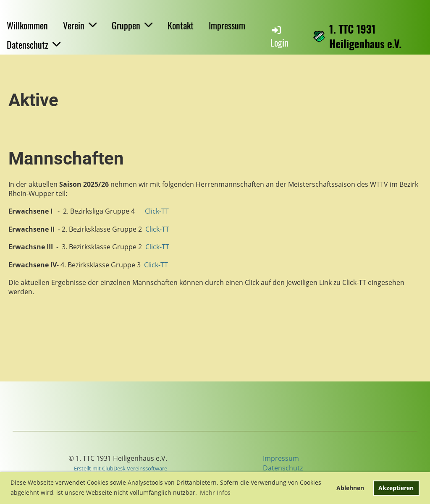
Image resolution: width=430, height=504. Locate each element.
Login (279, 37)
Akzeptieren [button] (396, 488)
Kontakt (181, 25)
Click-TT (157, 211)
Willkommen (27, 25)
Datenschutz (34, 44)
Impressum (227, 25)
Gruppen (132, 25)
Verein (80, 25)
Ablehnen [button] (350, 488)
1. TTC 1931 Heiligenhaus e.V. (365, 36)
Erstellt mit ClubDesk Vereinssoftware (121, 468)
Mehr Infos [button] (215, 492)
